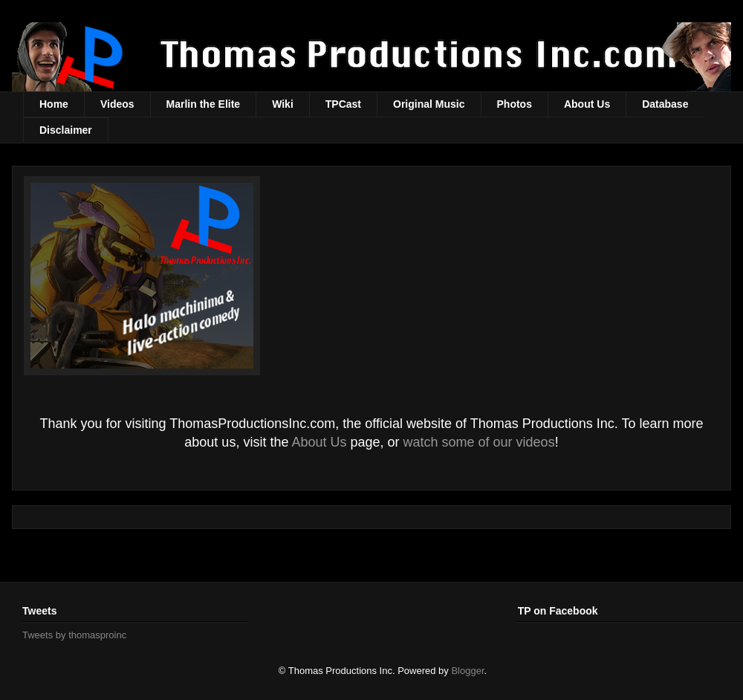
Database (665, 104)
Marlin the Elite (204, 104)
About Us (587, 104)
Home (54, 104)
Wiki (283, 104)
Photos (515, 104)
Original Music (429, 104)
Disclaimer (66, 130)
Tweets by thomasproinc (74, 635)
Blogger (467, 671)
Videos (117, 104)
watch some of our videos (479, 442)
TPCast (343, 104)
